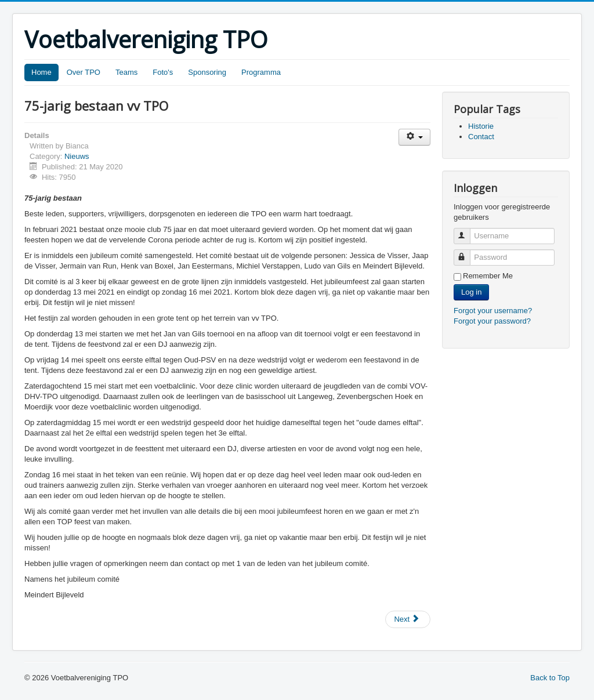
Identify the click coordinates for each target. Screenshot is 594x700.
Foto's (163, 72)
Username (467, 231)
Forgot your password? (492, 321)
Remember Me (488, 276)
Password (467, 253)
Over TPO (84, 72)
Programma (261, 72)
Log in (471, 292)
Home (41, 72)
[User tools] (414, 137)
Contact (481, 137)
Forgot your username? (493, 311)
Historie (481, 126)
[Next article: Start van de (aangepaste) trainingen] (408, 619)
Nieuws (77, 156)
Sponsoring (207, 72)
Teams (126, 72)
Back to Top (550, 678)
